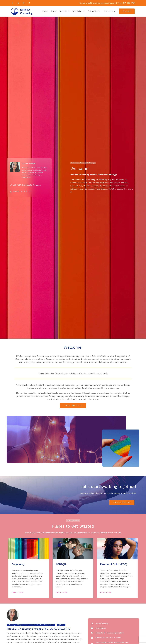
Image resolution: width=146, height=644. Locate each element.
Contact (127, 11)
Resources (108, 11)
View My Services (122, 502)
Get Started (93, 11)
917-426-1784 (129, 3)
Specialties (77, 11)
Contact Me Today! (73, 405)
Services (63, 11)
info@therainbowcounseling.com (101, 3)
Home (45, 11)
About (54, 11)
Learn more (17, 592)
